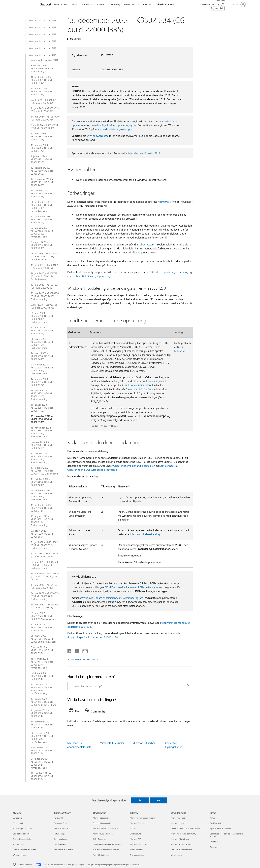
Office (74, 4)
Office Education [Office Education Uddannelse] (100, 839)
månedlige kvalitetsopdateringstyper (115, 125)
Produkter (86, 4)
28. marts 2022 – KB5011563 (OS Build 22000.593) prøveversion (44, 639)
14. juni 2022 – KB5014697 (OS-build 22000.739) (45, 586)
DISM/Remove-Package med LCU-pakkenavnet (131, 587)
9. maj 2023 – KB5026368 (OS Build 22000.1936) (44, 306)
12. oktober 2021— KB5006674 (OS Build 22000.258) (42, 776)
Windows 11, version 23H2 (42, 41)
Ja (140, 800)
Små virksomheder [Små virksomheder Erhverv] (137, 855)
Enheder (101, 4)
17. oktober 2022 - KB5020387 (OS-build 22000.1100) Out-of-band (44, 471)
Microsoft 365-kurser (112, 743)
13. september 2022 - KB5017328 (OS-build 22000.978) (42, 508)
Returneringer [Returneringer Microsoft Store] (60, 834)
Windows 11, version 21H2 (42, 55)
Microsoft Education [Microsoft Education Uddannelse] (101, 818)
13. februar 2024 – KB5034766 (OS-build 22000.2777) (42, 148)
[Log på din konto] (238, 4)
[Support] (45, 5)
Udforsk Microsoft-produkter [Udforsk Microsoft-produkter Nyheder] (24, 850)
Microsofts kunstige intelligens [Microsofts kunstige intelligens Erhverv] (142, 818)
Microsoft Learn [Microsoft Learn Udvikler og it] (177, 823)
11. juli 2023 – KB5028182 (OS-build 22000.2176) (44, 267)
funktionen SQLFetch (154, 381)
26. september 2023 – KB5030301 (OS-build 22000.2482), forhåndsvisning (42, 206)
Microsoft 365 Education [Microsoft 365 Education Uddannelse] (103, 834)
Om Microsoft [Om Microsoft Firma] (215, 823)
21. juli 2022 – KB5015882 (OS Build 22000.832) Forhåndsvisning (44, 545)
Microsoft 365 (61, 4)
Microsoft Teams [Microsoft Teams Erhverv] (137, 850)
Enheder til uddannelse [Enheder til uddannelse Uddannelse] (102, 823)
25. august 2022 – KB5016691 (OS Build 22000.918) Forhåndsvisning (42, 521)
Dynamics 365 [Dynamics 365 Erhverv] (136, 834)
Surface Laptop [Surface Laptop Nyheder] (19, 823)
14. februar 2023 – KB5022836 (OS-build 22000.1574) (42, 382)
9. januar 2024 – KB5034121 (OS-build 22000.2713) (42, 159)
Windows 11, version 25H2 (42, 27)
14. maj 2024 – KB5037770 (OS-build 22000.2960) (45, 118)
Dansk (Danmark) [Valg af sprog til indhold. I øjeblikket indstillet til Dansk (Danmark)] (25, 864)
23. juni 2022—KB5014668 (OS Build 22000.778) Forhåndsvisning (45, 565)
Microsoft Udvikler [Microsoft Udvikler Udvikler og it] (178, 818)
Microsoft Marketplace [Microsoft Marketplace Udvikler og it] (180, 839)
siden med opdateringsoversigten (114, 129)
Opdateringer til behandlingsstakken (134, 466)
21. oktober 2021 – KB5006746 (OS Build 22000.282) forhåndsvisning (42, 763)
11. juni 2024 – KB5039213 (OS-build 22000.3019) (45, 110)
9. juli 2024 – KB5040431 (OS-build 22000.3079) (44, 101)
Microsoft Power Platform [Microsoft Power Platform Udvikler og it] (181, 844)
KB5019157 (165, 202)
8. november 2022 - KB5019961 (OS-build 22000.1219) (42, 445)
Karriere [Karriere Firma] (213, 818)
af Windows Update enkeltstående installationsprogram (111, 598)
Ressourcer (143, 4)
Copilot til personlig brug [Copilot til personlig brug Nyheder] (23, 839)
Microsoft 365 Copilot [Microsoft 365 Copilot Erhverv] (139, 844)
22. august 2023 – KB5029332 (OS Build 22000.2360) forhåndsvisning (42, 232)
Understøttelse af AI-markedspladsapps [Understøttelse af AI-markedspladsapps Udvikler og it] (187, 828)
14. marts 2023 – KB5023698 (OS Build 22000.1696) (42, 356)
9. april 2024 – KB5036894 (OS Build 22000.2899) (44, 127)
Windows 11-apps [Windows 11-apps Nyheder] (20, 855)
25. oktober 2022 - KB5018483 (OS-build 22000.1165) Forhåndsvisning (42, 458)
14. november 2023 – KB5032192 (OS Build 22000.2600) (42, 182)
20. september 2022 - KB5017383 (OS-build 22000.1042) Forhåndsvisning (42, 495)
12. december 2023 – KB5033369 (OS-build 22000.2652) (42, 171)
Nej (158, 800)
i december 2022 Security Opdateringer (90, 276)
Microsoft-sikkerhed (144, 743)
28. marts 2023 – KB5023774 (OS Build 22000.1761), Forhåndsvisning (42, 343)
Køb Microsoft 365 (165, 4)
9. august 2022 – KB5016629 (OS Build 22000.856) (42, 534)
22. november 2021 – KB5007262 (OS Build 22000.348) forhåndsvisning (42, 738)
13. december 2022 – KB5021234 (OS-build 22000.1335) (42, 419)
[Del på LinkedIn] (76, 650)
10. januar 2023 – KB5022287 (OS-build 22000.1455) (42, 408)
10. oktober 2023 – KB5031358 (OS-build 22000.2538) (42, 194)
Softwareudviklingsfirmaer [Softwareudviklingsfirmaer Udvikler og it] (181, 850)
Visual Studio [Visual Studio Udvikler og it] (176, 855)
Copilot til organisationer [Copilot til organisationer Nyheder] (23, 834)
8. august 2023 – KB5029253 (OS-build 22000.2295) (42, 245)
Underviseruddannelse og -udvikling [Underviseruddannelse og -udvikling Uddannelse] (107, 844)
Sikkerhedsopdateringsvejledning (169, 272)
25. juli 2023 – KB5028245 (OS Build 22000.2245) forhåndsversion (44, 257)
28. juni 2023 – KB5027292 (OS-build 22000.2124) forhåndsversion (45, 276)
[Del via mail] (84, 650)
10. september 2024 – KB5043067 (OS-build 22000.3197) (42, 80)
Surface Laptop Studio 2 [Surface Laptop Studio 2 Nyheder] (22, 828)
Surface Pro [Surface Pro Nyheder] (17, 818)
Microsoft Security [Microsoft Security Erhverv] (137, 823)
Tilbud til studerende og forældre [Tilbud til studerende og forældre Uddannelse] (106, 850)
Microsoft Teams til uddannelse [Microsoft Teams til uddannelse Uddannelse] (106, 828)
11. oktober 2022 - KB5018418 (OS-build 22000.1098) (42, 482)
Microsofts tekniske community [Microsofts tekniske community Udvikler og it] (183, 834)
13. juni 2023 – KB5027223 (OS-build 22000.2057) (45, 286)
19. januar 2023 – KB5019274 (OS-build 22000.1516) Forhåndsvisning (42, 395)
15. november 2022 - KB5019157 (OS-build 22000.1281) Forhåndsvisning (42, 432)
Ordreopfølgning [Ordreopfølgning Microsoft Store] (61, 839)
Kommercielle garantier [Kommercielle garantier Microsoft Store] (64, 850)
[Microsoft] (24, 5)
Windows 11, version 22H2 (42, 48)
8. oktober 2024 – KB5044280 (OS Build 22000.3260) (42, 69)
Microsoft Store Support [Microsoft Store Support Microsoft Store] (64, 828)
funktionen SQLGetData (139, 389)
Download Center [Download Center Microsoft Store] (61, 823)
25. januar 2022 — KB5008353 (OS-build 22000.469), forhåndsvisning (42, 689)
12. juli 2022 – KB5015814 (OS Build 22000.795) (44, 555)
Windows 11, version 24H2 (42, 34)
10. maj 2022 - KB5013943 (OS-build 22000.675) (45, 606)
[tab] (76, 711)
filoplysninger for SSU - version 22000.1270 (93, 637)
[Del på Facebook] (70, 650)
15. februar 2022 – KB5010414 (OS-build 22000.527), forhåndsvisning (42, 663)
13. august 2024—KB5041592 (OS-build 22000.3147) (42, 91)
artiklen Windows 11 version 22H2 (143, 153)
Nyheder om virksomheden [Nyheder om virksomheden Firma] (221, 828)
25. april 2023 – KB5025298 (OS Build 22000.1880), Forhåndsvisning (42, 317)
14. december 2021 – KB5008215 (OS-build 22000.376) (42, 725)
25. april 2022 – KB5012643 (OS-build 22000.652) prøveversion (44, 616)
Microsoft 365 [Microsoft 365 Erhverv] (136, 839)
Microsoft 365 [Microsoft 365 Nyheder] (18, 844)
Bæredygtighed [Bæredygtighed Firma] (216, 847)
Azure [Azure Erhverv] (132, 828)
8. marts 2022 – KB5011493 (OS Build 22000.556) (42, 650)
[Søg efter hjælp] (220, 4)
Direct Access (147, 244)
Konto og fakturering (121, 4)
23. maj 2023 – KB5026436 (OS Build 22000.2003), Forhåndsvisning (45, 296)
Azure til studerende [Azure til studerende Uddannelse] (101, 855)
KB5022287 (181, 351)
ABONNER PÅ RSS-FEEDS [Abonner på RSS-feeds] (84, 659)
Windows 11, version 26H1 (42, 20)
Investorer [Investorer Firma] (214, 842)
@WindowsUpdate (98, 136)
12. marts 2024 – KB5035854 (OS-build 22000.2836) (42, 137)
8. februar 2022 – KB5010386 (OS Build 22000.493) (42, 676)
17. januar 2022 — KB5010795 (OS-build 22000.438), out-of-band (44, 702)
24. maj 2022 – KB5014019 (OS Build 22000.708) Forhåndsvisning (45, 596)
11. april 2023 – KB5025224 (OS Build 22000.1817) (42, 330)
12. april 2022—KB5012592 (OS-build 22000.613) (42, 628)
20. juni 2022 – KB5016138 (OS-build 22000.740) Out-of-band (45, 576)
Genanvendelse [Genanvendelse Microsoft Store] (60, 844)
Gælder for (75, 39)
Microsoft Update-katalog (145, 534)
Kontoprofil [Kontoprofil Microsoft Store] (58, 818)
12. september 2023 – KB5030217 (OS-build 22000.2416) (42, 219)
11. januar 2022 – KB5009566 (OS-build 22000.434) (42, 713)
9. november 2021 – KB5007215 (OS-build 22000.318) (42, 750)
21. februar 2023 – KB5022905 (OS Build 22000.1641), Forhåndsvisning (42, 369)
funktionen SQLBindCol (138, 385)
